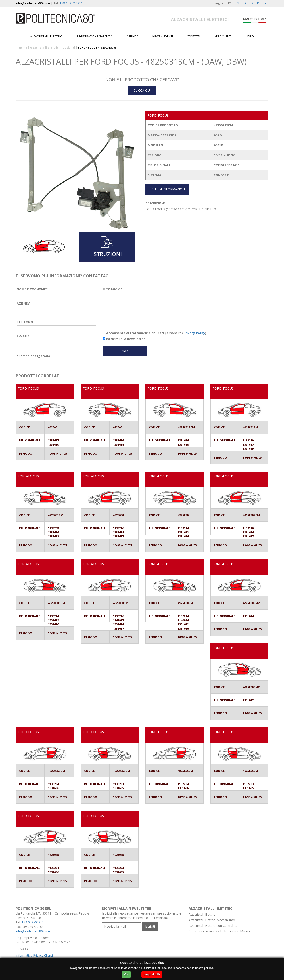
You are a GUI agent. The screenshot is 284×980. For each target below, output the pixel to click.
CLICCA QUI (142, 90)
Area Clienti (223, 36)
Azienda (132, 36)
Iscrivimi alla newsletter (124, 339)
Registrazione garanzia (95, 36)
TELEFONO (25, 322)
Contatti (194, 36)
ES (252, 3)
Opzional (69, 48)
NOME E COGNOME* (32, 289)
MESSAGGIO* (112, 289)
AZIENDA (24, 303)
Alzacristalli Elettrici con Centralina (213, 926)
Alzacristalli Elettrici (202, 914)
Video (250, 36)
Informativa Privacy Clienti (34, 955)
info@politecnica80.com (33, 3)
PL (267, 3)
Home (23, 48)
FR (244, 3)
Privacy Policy (194, 333)
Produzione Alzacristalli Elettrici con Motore (220, 931)
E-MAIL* (23, 336)
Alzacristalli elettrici (46, 36)
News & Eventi (163, 36)
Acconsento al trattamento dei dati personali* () (154, 333)
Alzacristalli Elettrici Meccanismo (212, 920)
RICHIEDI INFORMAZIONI (167, 189)
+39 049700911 (33, 922)
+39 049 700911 (71, 3)
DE (259, 3)
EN (237, 3)
